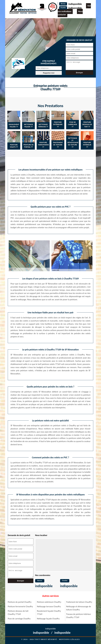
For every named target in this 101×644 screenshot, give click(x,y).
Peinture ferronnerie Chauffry (20, 606)
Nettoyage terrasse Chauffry (49, 606)
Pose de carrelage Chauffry (19, 619)
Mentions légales (69, 639)
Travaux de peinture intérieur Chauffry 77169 (79, 616)
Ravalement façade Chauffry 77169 (49, 613)
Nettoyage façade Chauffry (48, 619)
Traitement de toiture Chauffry (79, 602)
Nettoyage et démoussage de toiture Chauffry (79, 608)
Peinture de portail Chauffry (20, 602)
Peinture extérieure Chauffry (49, 602)
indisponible (75, 4)
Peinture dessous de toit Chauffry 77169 (18, 613)
